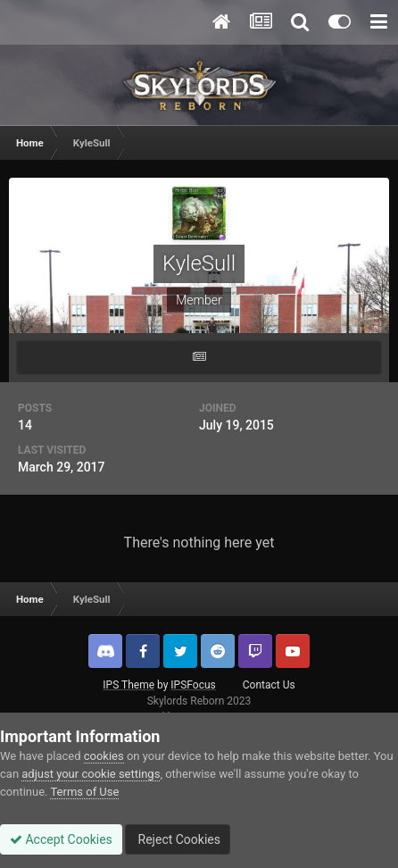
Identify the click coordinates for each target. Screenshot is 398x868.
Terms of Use (84, 792)
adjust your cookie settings (91, 774)
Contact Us (269, 685)
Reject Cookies (178, 839)
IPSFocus (193, 685)
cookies (104, 756)
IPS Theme (129, 685)
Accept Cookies (61, 839)
